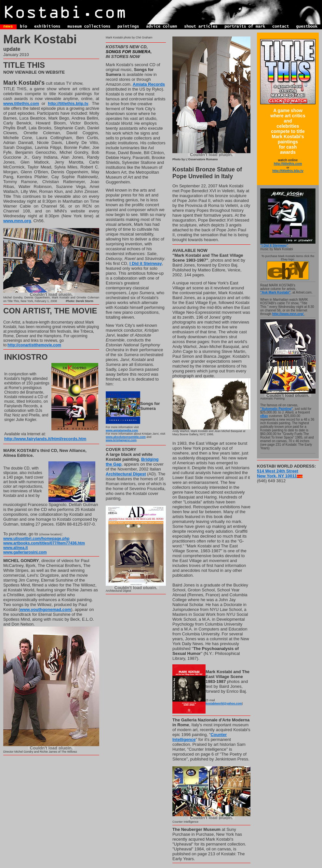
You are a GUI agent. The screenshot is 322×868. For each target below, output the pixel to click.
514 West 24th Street (278, 471)
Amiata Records (149, 84)
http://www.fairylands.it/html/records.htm (45, 439)
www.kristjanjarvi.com (121, 440)
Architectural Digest (126, 474)
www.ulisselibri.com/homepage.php (36, 539)
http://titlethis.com (288, 164)
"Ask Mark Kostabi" (275, 292)
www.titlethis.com (21, 103)
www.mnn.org (17, 221)
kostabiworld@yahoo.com (224, 703)
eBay (264, 416)
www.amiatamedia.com (122, 430)
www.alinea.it (16, 548)
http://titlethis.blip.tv (68, 103)
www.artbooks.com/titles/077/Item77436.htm (44, 543)
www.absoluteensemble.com (126, 437)
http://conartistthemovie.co (33, 345)
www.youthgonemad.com (45, 609)
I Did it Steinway (146, 263)
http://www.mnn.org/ (288, 314)
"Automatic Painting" (277, 409)
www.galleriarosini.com (25, 552)
